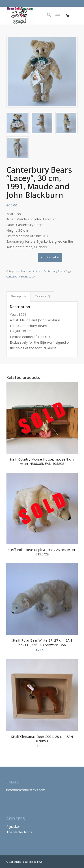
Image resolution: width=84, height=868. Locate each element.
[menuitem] (47, 16)
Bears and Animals (31, 271)
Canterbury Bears (54, 271)
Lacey (32, 276)
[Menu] (58, 16)
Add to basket (50, 257)
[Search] (47, 16)
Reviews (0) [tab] (42, 296)
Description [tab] (18, 296)
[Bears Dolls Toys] (35, 16)
